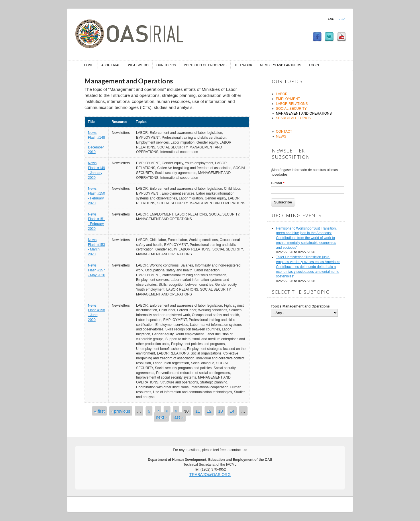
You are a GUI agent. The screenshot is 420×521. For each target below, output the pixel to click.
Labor (282, 94)
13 (221, 411)
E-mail (278, 183)
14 (232, 411)
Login (314, 65)
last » (178, 417)
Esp (342, 19)
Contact (284, 132)
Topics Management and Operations (300, 306)
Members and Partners (281, 65)
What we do (138, 65)
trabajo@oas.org (210, 475)
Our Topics (166, 65)
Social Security (291, 109)
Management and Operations (304, 113)
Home (89, 65)
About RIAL (111, 65)
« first (100, 411)
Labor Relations (292, 104)
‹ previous (121, 411)
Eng (331, 19)
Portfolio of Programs (205, 65)
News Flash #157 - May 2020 (97, 270)
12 (209, 411)
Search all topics (293, 118)
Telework (243, 65)
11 (198, 411)
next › (161, 417)
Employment (288, 99)
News (281, 136)
